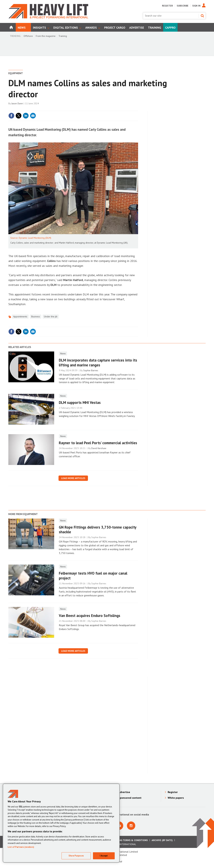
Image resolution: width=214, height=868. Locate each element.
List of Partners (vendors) (21, 847)
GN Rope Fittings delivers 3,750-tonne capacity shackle (98, 530)
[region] (61, 823)
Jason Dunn (17, 103)
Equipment (16, 73)
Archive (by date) (162, 840)
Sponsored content (130, 798)
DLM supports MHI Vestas (80, 402)
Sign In (196, 6)
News (63, 353)
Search (202, 16)
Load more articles (73, 478)
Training (63, 36)
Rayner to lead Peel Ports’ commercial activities (98, 443)
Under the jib (51, 317)
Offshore (28, 36)
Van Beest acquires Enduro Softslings (90, 616)
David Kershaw (99, 448)
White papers (176, 798)
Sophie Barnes (91, 370)
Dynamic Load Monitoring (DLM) (35, 238)
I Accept (104, 856)
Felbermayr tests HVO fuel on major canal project (93, 576)
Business (36, 317)
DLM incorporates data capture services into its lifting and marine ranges (98, 363)
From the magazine (46, 36)
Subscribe (183, 6)
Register (167, 6)
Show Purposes (76, 856)
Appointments (20, 317)
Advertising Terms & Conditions (128, 840)
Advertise (124, 792)
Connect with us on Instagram (131, 826)
